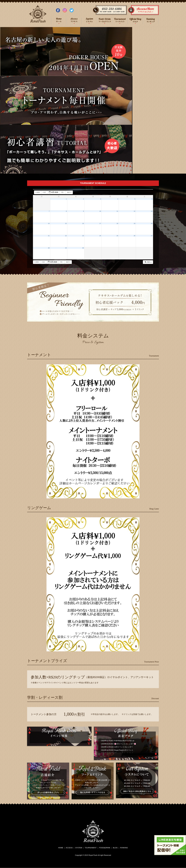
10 (100, 211)
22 (66, 236)
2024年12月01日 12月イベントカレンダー (117, 747)
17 (100, 223)
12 (134, 211)
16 (83, 223)
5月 (44, 192)
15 (66, 223)
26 (134, 236)
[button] (148, 262)
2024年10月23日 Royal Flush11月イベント (117, 750)
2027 (69, 192)
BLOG (115, 848)
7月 (63, 192)
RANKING (124, 848)
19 (134, 223)
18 (117, 223)
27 (152, 236)
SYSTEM (79, 848)
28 (49, 248)
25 (117, 236)
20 (152, 223)
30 (83, 248)
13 (152, 211)
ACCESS (69, 848)
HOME (61, 848)
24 (100, 236)
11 (117, 211)
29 (66, 248)
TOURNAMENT (91, 848)
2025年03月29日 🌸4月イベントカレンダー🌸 (119, 744)
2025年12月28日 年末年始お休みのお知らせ (118, 741)
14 (49, 223)
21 (49, 236)
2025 (38, 192)
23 (83, 236)
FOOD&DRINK (105, 848)
